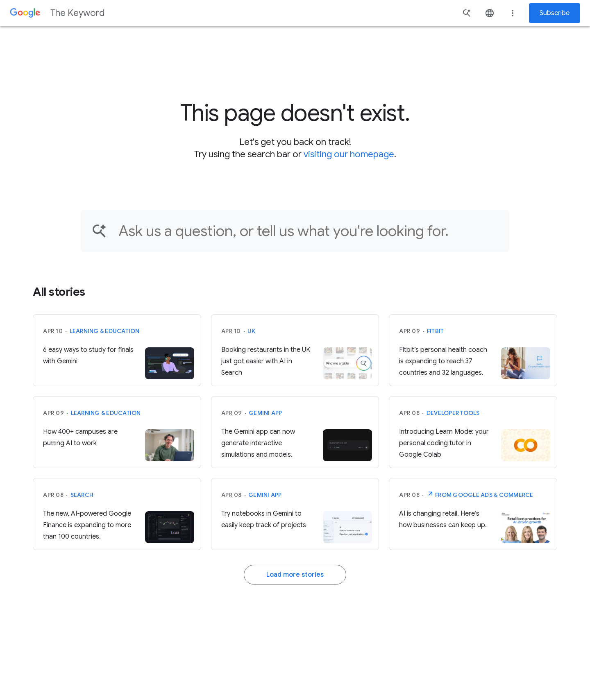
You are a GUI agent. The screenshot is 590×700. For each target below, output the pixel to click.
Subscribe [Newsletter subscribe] (555, 13)
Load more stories (295, 575)
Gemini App (265, 413)
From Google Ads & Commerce (480, 494)
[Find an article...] (309, 231)
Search (82, 495)
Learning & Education (105, 331)
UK (252, 331)
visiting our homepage (349, 154)
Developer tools (453, 413)
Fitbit (436, 331)
